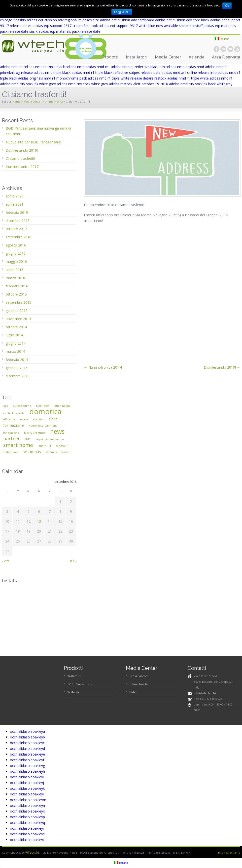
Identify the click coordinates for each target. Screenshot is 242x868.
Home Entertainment (43, 426)
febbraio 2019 (17, 212)
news (57, 431)
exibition (39, 419)
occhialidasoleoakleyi (27, 777)
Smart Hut (44, 446)
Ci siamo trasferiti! (20, 158)
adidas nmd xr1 (98, 67)
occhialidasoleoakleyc (27, 743)
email (230, 49)
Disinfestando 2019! (22, 150)
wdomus (51, 452)
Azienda (197, 57)
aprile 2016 (15, 270)
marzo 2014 (15, 351)
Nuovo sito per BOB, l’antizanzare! (33, 142)
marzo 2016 (15, 278)
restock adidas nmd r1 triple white (182, 78)
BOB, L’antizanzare (80, 684)
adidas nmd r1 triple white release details (121, 78)
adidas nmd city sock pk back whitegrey (201, 84)
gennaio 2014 (17, 368)
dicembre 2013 (18, 376)
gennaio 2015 (17, 311)
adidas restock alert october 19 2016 (138, 84)
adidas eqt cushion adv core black (182, 20)
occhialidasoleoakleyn (27, 805)
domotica (45, 411)
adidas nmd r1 (11, 67)
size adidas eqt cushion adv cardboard (123, 20)
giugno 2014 (16, 343)
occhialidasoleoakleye (27, 754)
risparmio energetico (50, 439)
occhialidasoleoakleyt (27, 840)
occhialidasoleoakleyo (28, 811)
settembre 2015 (18, 302)
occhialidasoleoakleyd (27, 748)
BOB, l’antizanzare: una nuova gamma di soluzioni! (38, 131)
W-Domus (32, 452)
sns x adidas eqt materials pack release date (65, 31)
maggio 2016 (16, 261)
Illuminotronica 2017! (22, 167)
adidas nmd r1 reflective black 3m (138, 67)
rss (237, 49)
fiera (53, 419)
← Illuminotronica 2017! (103, 367)
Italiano (222, 39)
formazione (14, 425)
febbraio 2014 (17, 360)
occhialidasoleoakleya (27, 731)
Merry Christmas (35, 433)
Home (17, 101)
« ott (5, 561)
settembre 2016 (18, 237)
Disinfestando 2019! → (222, 367)
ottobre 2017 (16, 229)
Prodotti (110, 57)
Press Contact (139, 676)
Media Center (168, 57)
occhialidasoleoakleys (27, 834)
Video (133, 692)
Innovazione (11, 433)
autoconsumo (22, 406)
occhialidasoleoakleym (28, 800)
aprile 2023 (15, 196)
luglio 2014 (14, 335)
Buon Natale (62, 406)
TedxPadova (11, 452)
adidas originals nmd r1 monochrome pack (52, 78)
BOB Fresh (43, 406)
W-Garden (74, 692)
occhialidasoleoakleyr (27, 828)
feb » (73, 561)
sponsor (61, 446)
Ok (227, 6)
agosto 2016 (16, 245)
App (6, 406)
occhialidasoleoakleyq (27, 823)
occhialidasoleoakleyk (27, 788)
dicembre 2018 (18, 221)
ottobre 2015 (16, 294)
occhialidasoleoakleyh (27, 771)
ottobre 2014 (16, 327)
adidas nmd (75, 67)
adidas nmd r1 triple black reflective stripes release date (116, 72)
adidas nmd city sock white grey (82, 84)
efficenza (9, 419)
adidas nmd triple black (52, 72)
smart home (18, 445)
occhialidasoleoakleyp (27, 817)
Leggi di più (122, 12)
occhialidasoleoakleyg (27, 766)
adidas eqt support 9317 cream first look (65, 26)
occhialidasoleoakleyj (27, 783)
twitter (223, 49)
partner (12, 438)
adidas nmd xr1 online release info (189, 72)
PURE (28, 439)
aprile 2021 (15, 204)
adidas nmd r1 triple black (44, 67)
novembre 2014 (18, 319)
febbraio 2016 (17, 286)
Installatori (137, 57)
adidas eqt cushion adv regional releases (59, 20)
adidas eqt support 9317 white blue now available (138, 26)
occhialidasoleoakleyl (27, 794)
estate (24, 419)
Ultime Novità (54, 101)
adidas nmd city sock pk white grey (28, 84)
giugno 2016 (16, 253)
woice (65, 452)
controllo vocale (14, 413)
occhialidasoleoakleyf (27, 760)
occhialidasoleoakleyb (27, 737)
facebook (216, 49)
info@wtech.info (205, 693)
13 (39, 521)
